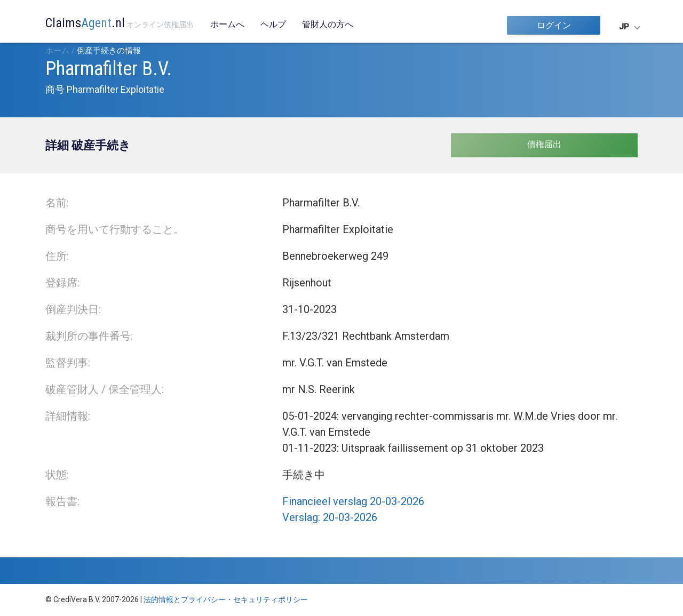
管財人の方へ (328, 24)
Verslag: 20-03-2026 (330, 517)
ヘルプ (273, 24)
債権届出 (544, 144)
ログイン (554, 25)
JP (624, 27)
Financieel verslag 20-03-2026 (353, 501)
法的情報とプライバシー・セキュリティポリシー (226, 599)
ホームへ (227, 24)
